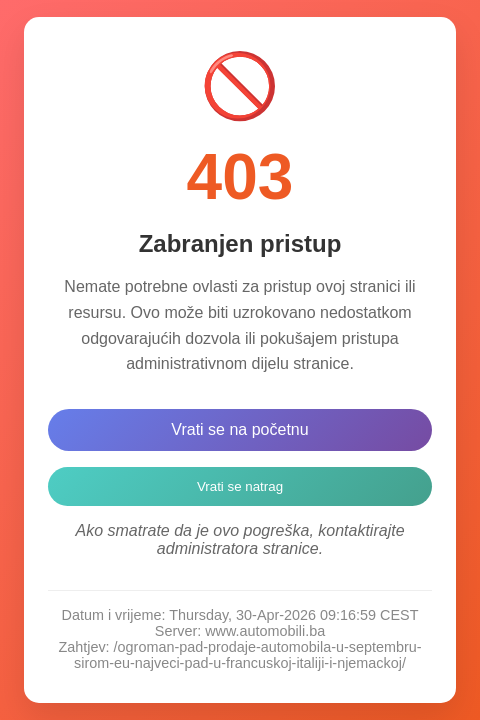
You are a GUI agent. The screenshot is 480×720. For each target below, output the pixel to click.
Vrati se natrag (240, 486)
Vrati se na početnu (239, 429)
